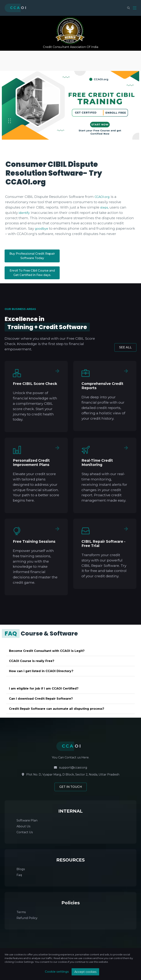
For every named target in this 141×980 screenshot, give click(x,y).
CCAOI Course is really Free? (32, 661)
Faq (19, 875)
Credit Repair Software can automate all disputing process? (57, 709)
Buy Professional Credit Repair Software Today (32, 256)
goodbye (41, 229)
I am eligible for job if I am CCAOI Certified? (44, 689)
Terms (21, 912)
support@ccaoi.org (71, 768)
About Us (23, 826)
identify (24, 213)
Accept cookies (85, 972)
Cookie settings (57, 972)
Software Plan (27, 820)
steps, (104, 208)
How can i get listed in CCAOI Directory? (41, 671)
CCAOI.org (102, 197)
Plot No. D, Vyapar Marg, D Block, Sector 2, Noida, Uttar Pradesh (71, 775)
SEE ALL (125, 347)
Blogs (21, 869)
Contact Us (25, 832)
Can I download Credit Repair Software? (41, 699)
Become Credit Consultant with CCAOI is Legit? (47, 651)
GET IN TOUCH (71, 787)
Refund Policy (27, 918)
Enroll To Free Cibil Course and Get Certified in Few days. (32, 273)
